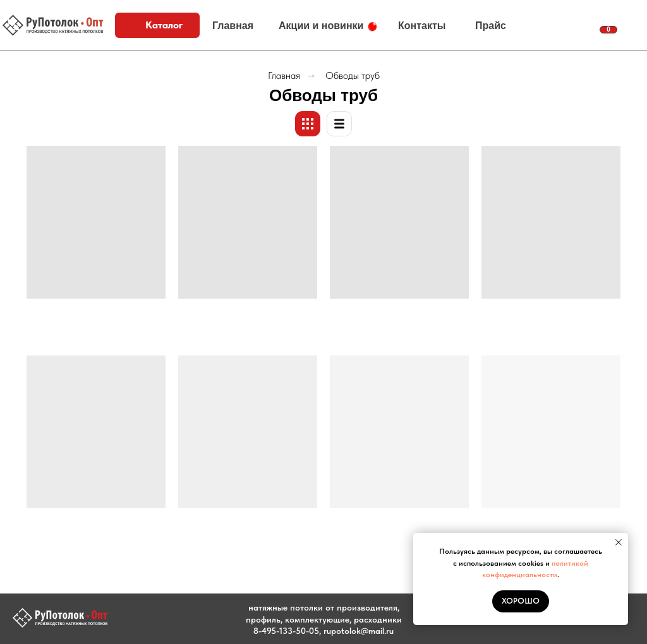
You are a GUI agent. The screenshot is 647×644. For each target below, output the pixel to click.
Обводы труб (353, 75)
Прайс (491, 26)
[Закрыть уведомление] (619, 542)
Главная (233, 26)
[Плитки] (308, 124)
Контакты (422, 26)
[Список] (339, 124)
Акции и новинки (321, 26)
